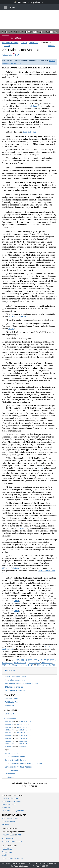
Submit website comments (12, 842)
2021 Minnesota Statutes (10, 43)
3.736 (40, 468)
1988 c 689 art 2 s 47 (37, 660)
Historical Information (10, 798)
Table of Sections (11, 699)
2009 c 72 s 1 (23, 747)
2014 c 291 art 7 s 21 (25, 736)
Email (19, 835)
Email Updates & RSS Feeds (13, 858)
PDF (16, 55)
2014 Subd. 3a (9, 724)
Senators (5, 824)
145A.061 (52, 46)
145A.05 (7, 46)
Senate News (7, 852)
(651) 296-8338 (8, 835)
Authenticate (7, 55)
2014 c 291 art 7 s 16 (25, 722)
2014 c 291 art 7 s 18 (23, 727)
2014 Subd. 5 (9, 730)
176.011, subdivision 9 (11, 568)
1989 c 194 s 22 (30, 132)
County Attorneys (11, 770)
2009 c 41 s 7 (23, 744)
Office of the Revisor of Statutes (29, 32)
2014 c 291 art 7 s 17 (23, 724)
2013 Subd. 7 (9, 741)
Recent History (10, 718)
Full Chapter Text (11, 702)
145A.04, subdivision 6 (29, 106)
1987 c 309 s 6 (21, 660)
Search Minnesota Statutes (15, 677)
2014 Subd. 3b (9, 727)
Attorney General (11, 753)
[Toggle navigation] (5, 7)
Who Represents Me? (10, 818)
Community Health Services (16, 760)
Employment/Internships (11, 801)
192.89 (11, 329)
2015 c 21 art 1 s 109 (46, 665)
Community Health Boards (15, 757)
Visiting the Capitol (9, 805)
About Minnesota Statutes (15, 680)
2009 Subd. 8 (9, 747)
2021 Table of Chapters (14, 687)
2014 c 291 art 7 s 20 (23, 733)
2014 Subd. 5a (9, 733)
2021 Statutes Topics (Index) (16, 690)
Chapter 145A (34, 43)
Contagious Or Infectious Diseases (18, 767)
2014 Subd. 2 (9, 722)
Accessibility (7, 808)
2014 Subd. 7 (9, 738)
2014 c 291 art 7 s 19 (25, 730)
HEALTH (24, 43)
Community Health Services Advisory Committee (24, 764)
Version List (9, 706)
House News (7, 849)
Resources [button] (10, 670)
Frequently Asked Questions (13, 811)
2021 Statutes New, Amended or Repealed (21, 684)
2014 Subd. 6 (9, 736)
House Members (8, 821)
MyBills (5, 855)
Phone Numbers (8, 838)
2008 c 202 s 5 (20, 663)
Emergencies (10, 774)
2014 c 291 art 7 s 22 (25, 738)
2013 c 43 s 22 (23, 741)
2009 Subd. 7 (9, 744)
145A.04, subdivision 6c (19, 316)
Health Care (9, 777)
